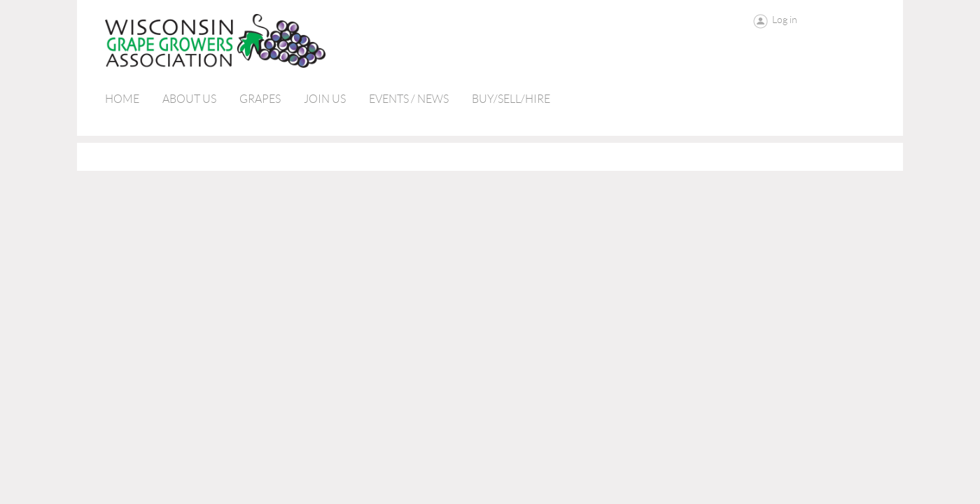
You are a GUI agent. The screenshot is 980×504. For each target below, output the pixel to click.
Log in (785, 20)
